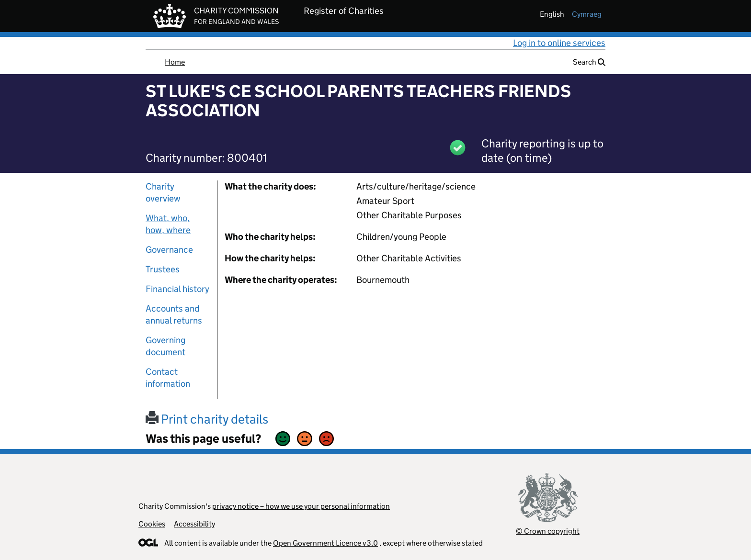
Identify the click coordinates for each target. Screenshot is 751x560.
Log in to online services (559, 43)
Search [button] (589, 62)
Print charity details (207, 419)
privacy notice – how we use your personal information (301, 506)
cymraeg (587, 14)
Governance (169, 250)
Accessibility (194, 524)
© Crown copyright (548, 531)
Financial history (177, 289)
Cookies (152, 524)
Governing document (165, 346)
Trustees (163, 269)
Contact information (168, 378)
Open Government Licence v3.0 (325, 543)
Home (175, 62)
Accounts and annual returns (174, 314)
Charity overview (163, 192)
